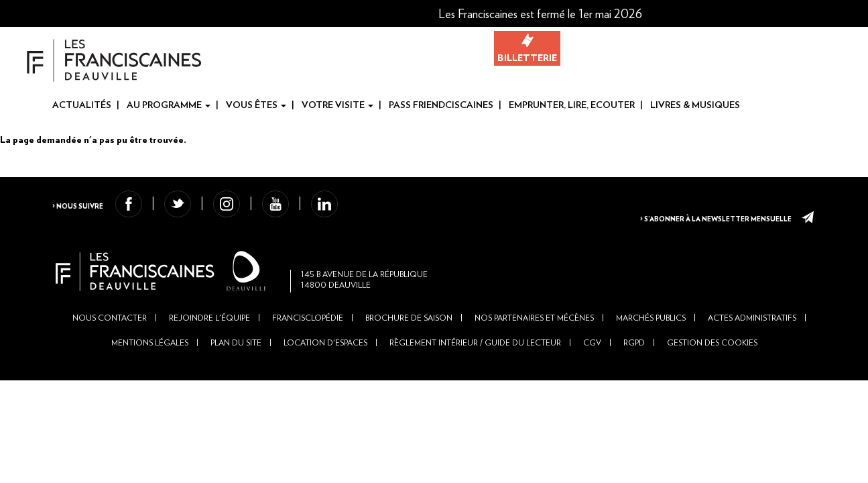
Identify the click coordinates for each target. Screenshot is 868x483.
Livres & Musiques (695, 105)
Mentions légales (150, 367)
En (859, 14)
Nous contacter (110, 342)
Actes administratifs (752, 342)
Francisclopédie (308, 342)
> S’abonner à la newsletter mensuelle (705, 215)
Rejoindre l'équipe (209, 342)
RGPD (634, 367)
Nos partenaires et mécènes (534, 342)
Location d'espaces (325, 367)
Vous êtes (256, 105)
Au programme (169, 105)
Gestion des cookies (712, 367)
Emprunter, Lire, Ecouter (572, 105)
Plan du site (236, 367)
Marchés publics (651, 342)
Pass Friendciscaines (441, 105)
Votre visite (337, 105)
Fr (837, 14)
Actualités (82, 105)
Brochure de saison (409, 342)
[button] (760, 13)
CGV (592, 367)
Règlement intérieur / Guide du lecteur (475, 367)
